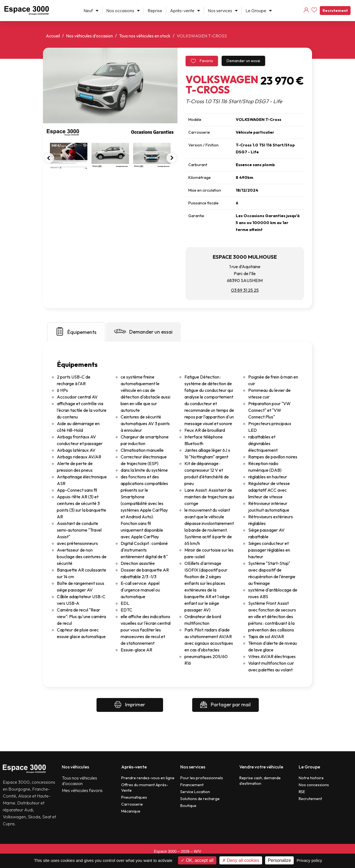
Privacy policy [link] (310, 860)
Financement (192, 785)
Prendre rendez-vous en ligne (148, 778)
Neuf (91, 11)
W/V (197, 851)
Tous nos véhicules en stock (145, 36)
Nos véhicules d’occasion (89, 36)
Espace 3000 (165, 851)
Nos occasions (123, 11)
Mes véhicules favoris (82, 790)
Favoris (202, 61)
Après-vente (185, 11)
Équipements (76, 331)
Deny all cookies (241, 860)
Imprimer (130, 705)
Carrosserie (132, 804)
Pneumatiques (134, 797)
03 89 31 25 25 (245, 290)
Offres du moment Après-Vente (145, 788)
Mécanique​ (131, 811)
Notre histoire (311, 778)
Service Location (195, 792)
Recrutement (335, 11)
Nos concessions (314, 785)
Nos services (223, 11)
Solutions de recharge (200, 799)
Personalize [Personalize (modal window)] (280, 860)
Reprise (155, 11)
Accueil (53, 36)
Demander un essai (243, 61)
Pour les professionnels (202, 778)
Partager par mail (225, 705)
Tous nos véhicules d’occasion (79, 781)
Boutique (188, 806)
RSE (302, 792)
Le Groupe (259, 11)
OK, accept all (197, 860)
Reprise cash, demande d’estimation (260, 781)
